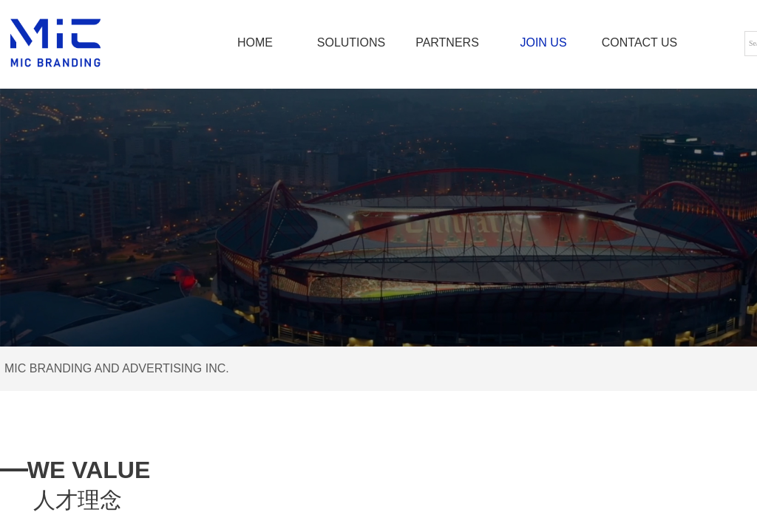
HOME (255, 42)
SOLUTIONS (351, 42)
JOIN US (543, 42)
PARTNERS (447, 42)
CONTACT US (640, 42)
